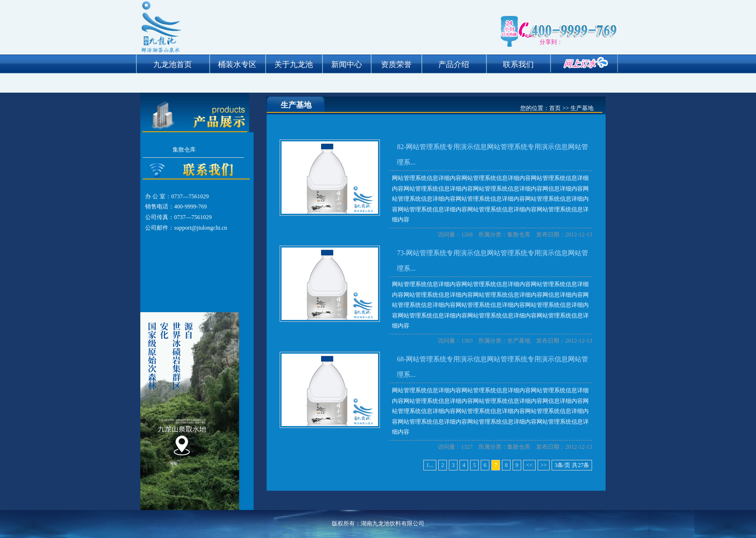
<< (529, 465)
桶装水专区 (237, 64)
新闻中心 (347, 64)
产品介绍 (454, 64)
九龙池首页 (173, 64)
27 (580, 465)
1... (430, 465)
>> (544, 465)
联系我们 (518, 64)
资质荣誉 (396, 64)
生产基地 (519, 341)
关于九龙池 (294, 64)
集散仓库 (184, 150)
